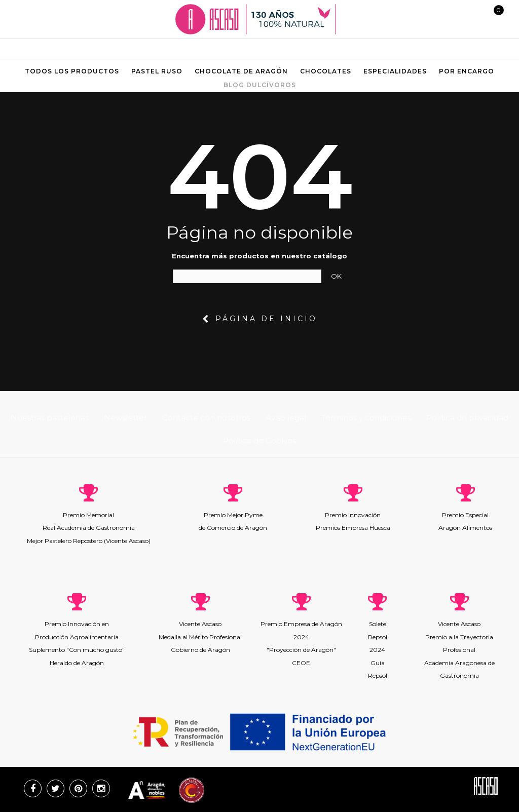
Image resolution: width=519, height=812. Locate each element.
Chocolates (326, 71)
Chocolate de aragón (241, 71)
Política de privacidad (467, 418)
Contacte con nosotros (206, 418)
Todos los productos (72, 71)
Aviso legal (286, 418)
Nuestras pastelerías (50, 418)
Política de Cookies (259, 440)
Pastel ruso (157, 71)
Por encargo (467, 71)
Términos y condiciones (366, 418)
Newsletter (125, 418)
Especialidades (395, 71)
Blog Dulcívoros (260, 85)
